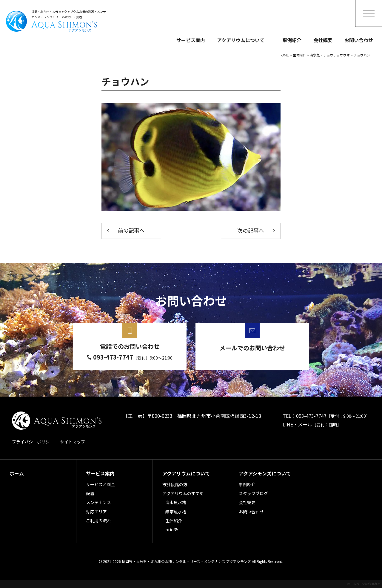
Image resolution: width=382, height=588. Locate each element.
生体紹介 (174, 521)
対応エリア (96, 512)
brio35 (172, 529)
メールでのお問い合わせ (252, 348)
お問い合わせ (359, 40)
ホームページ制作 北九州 (364, 584)
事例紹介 (292, 40)
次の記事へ (251, 231)
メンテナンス (98, 502)
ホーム (17, 473)
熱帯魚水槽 (176, 512)
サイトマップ (73, 442)
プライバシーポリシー (33, 442)
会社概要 (323, 40)
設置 (90, 493)
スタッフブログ (253, 493)
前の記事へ (131, 231)
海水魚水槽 (176, 502)
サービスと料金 (101, 484)
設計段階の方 (175, 484)
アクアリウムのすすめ (183, 493)
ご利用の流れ (98, 521)
